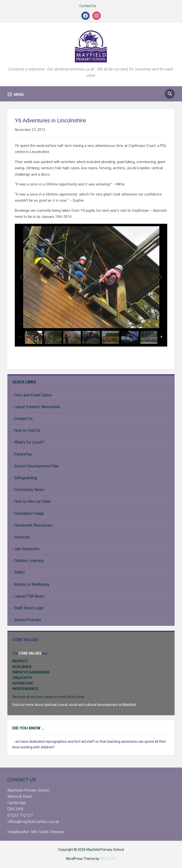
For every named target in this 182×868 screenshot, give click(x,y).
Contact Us (88, 6)
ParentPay (23, 454)
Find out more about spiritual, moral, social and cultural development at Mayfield (74, 705)
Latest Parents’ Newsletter (37, 407)
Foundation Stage (29, 513)
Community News (29, 490)
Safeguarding (25, 478)
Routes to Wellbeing (32, 584)
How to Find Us (27, 430)
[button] (16, 94)
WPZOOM (108, 859)
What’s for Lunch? (29, 442)
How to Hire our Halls (32, 501)
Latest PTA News (29, 596)
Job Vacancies (27, 549)
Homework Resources (33, 525)
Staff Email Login (29, 608)
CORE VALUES (30, 653)
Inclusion (22, 537)
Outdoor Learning (29, 561)
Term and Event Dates (33, 395)
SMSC (19, 572)
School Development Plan (36, 466)
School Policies (28, 620)
